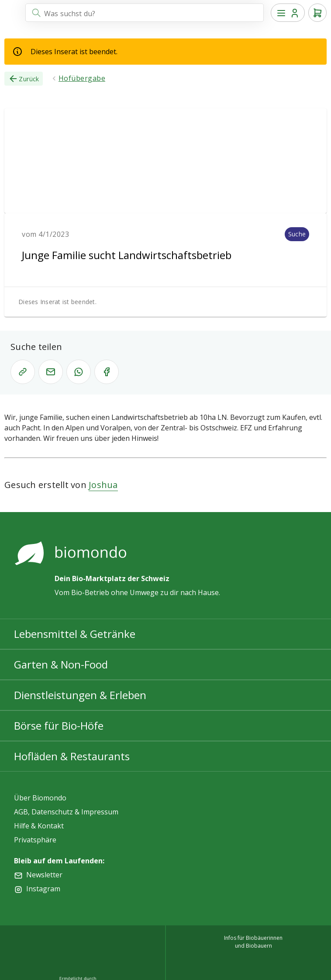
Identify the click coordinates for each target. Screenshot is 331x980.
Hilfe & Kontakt (39, 826)
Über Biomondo (40, 798)
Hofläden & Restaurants (72, 756)
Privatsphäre (35, 840)
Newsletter (44, 875)
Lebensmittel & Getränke (75, 634)
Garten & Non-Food (61, 664)
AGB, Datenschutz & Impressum (66, 812)
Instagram (43, 889)
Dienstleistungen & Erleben (80, 695)
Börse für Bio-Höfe (59, 725)
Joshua (103, 485)
